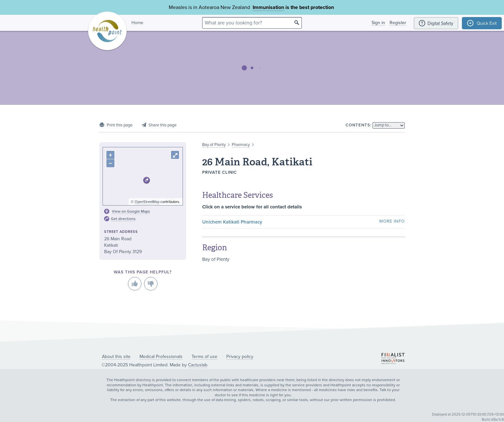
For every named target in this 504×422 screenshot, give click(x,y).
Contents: (359, 125)
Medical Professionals (161, 357)
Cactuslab (198, 365)
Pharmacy (241, 145)
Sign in (378, 23)
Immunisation (268, 7)
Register (398, 23)
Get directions (123, 219)
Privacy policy (240, 357)
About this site (116, 357)
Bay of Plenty (214, 145)
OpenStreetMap (147, 202)
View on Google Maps (131, 211)
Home (137, 23)
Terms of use (204, 357)
